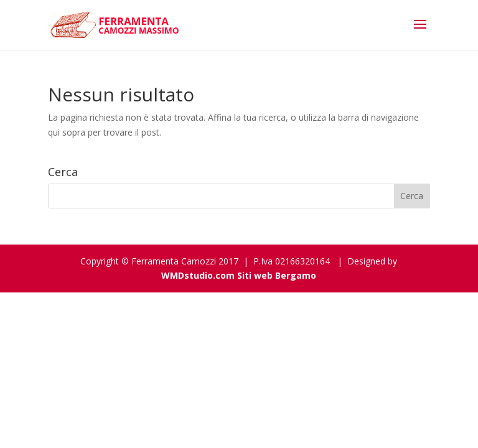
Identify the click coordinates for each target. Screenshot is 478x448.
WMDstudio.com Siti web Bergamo (239, 275)
